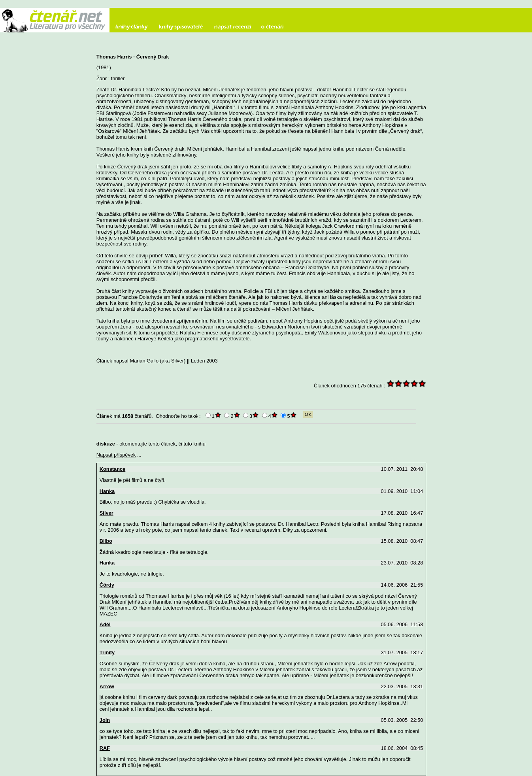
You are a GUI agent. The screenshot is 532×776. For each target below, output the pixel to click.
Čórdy (107, 585)
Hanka (107, 491)
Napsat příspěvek (116, 455)
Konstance (112, 469)
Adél (105, 624)
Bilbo (106, 541)
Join (105, 720)
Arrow (107, 686)
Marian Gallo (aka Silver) (158, 361)
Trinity (107, 652)
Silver (107, 513)
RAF (105, 748)
